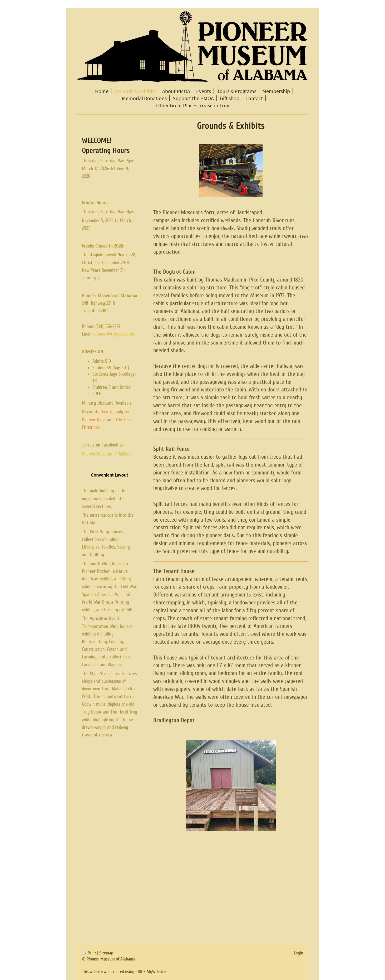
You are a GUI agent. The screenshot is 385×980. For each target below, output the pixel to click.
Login (298, 953)
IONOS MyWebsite (150, 972)
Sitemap (106, 953)
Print (90, 953)
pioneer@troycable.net (114, 334)
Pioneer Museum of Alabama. (108, 454)
